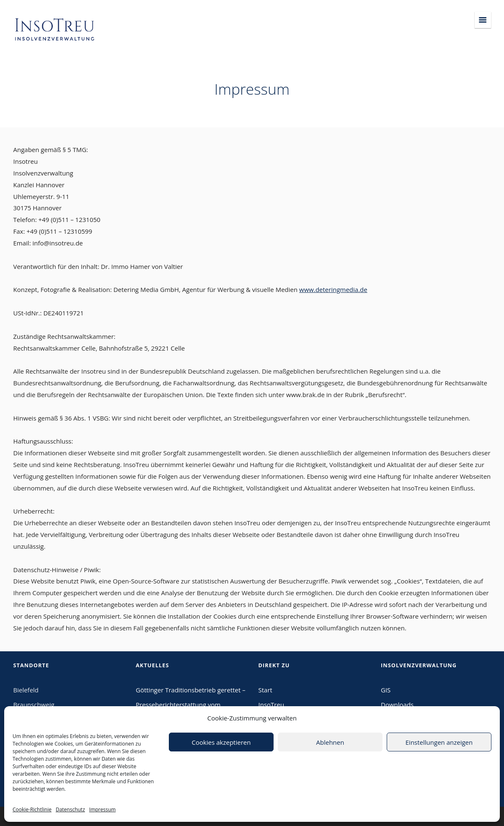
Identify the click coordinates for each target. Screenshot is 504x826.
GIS (386, 690)
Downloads (397, 705)
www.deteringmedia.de (333, 289)
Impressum (102, 809)
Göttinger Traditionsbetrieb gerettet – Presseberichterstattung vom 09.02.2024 (191, 705)
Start (265, 690)
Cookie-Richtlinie (32, 809)
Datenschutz (70, 809)
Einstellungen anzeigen (439, 742)
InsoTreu (271, 705)
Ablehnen (330, 742)
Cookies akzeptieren (221, 742)
